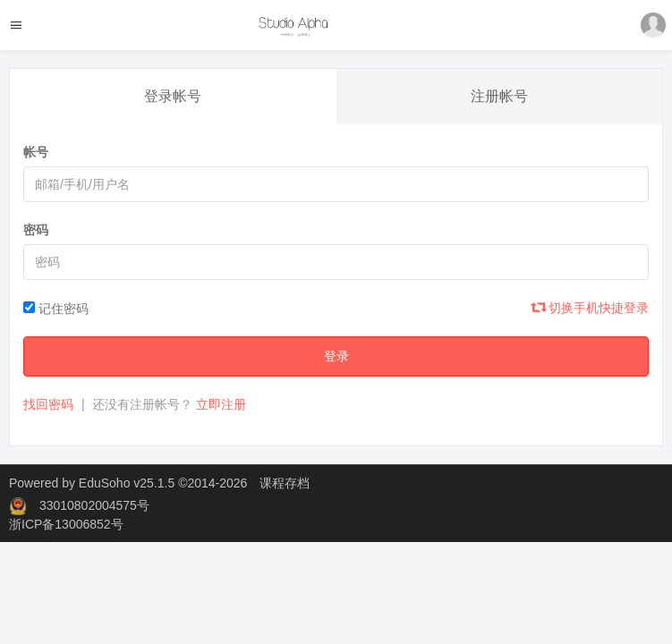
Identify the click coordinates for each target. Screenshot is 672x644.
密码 (36, 230)
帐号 (36, 152)
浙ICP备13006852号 (66, 524)
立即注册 (221, 404)
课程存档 (285, 483)
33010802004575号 (94, 505)
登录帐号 (173, 96)
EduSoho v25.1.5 (127, 483)
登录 (336, 356)
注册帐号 (499, 96)
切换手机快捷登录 (591, 308)
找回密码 (48, 404)
